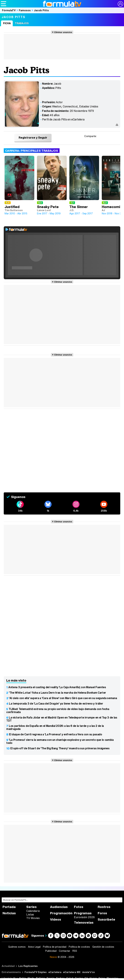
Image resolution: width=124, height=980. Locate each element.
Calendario (33, 911)
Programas (83, 913)
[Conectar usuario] (120, 4)
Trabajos (22, 23)
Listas (30, 914)
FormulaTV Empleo (36, 972)
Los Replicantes (28, 966)
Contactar (64, 951)
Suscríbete (106, 919)
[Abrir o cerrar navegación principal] (4, 4)
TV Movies (33, 918)
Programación (61, 913)
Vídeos (56, 919)
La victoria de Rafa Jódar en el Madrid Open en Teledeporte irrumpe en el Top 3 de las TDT (62, 719)
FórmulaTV (9, 10)
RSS (75, 951)
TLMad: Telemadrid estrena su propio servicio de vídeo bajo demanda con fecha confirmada (58, 710)
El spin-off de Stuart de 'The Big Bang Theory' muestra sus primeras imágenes (60, 748)
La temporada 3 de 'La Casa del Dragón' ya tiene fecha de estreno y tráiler (56, 704)
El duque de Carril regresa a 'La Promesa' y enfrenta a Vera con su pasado (56, 734)
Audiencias (59, 907)
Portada (9, 907)
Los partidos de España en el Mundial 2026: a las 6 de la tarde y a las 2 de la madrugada (55, 727)
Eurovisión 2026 (84, 917)
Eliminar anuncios (63, 32)
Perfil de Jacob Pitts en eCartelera (63, 119)
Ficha (7, 23)
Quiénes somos (17, 947)
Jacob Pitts (41, 10)
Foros (102, 913)
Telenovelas (84, 923)
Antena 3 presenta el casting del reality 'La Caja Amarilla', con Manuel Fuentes (57, 687)
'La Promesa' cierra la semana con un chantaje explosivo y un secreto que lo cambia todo (60, 741)
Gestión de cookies (103, 947)
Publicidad (51, 951)
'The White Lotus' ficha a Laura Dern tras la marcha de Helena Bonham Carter (57, 693)
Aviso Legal (34, 947)
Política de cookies (79, 947)
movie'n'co (89, 972)
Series (31, 907)
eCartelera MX (72, 972)
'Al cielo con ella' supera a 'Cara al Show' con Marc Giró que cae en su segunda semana (63, 698)
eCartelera (55, 972)
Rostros (104, 907)
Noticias (9, 913)
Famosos (25, 10)
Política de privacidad (55, 947)
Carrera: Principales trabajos (32, 151)
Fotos (79, 907)
